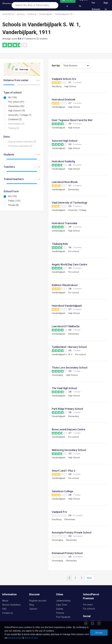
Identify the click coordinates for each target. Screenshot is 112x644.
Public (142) (14, 201)
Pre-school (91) (16, 102)
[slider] (16, 85)
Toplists (33, 609)
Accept (99, 633)
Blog (32, 605)
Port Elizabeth (63, 617)
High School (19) (17, 111)
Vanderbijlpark (46, 14)
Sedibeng (32, 14)
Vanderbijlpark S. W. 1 (65, 14)
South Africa (8, 14)
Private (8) (13, 205)
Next (89, 578)
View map (24, 70)
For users (88, 605)
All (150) (12, 98)
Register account (38, 601)
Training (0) (14, 128)
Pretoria (60, 613)
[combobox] (35, 5)
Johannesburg (63, 601)
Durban (60, 609)
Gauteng (21, 14)
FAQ (4, 609)
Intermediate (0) (16, 124)
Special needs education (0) (22, 142)
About (5, 601)
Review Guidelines (11, 605)
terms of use (31, 638)
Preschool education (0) (20, 146)
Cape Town (62, 605)
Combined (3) (15, 119)
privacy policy (15, 638)
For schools (89, 609)
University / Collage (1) (20, 115)
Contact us (8, 613)
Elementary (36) (16, 106)
